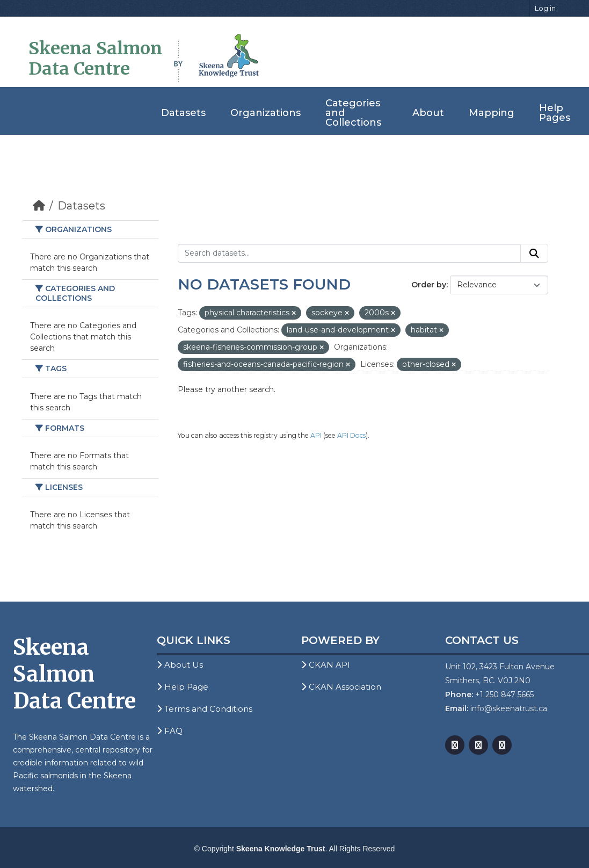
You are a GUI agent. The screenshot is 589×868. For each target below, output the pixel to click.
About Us (180, 665)
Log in (545, 8)
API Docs (351, 435)
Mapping (492, 113)
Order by (429, 285)
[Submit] (534, 254)
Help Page (183, 687)
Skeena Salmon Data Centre (95, 59)
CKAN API (326, 665)
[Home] (39, 206)
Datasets (183, 113)
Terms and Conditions (205, 709)
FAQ (170, 731)
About (428, 113)
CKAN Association (341, 687)
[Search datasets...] (349, 254)
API (316, 435)
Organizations (266, 113)
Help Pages (555, 113)
